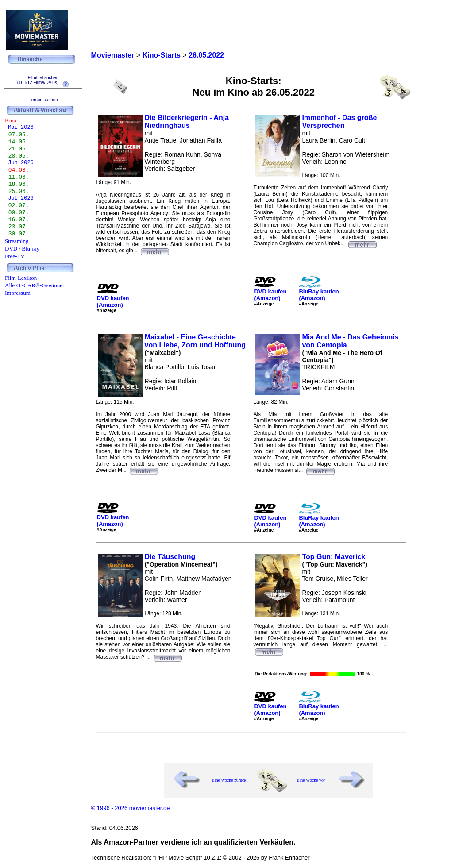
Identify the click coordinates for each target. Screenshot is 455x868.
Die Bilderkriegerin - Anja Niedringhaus (187, 122)
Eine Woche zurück (229, 780)
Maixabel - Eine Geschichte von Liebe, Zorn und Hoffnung (195, 341)
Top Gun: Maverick (334, 557)
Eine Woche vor (311, 780)
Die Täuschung (170, 557)
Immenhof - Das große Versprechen (339, 122)
